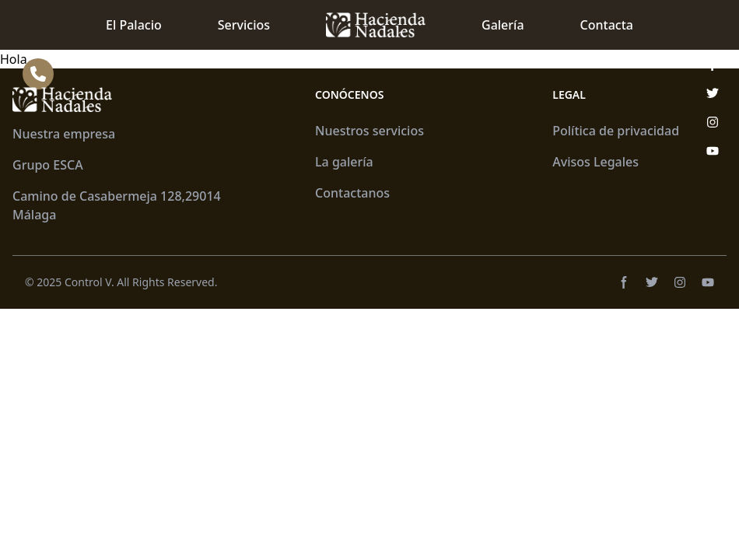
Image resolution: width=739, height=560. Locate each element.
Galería (503, 25)
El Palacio (134, 25)
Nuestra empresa (64, 134)
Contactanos (352, 193)
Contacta (607, 25)
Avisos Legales (595, 162)
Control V (88, 282)
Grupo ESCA (48, 165)
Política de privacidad (616, 131)
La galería (344, 162)
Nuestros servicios (369, 131)
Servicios (244, 25)
